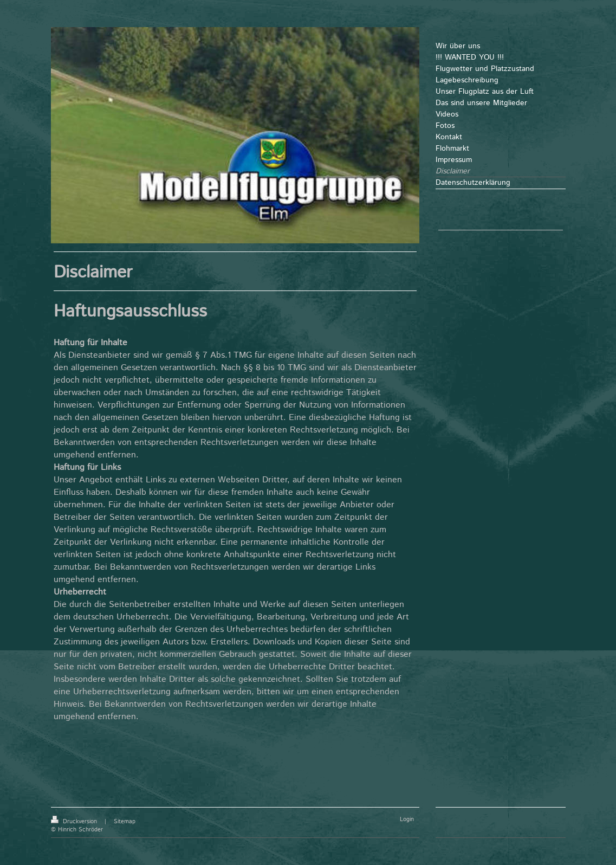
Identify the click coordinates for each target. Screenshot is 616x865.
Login (407, 819)
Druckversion (75, 822)
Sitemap (125, 822)
